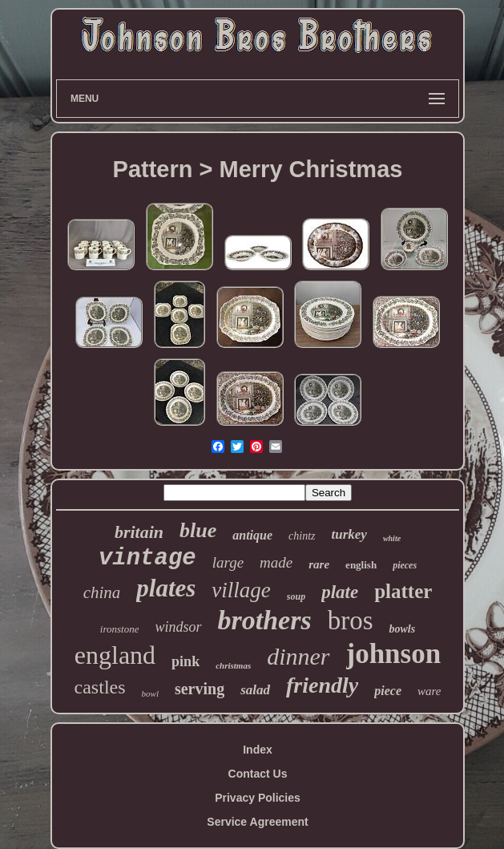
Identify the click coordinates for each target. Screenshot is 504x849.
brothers (265, 620)
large (228, 562)
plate (340, 592)
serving (200, 689)
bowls (402, 629)
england (115, 655)
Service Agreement (257, 822)
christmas (233, 665)
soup (296, 596)
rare (319, 564)
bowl (150, 693)
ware (429, 691)
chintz (302, 536)
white (392, 538)
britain (139, 532)
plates (166, 588)
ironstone (120, 629)
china (102, 592)
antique (252, 535)
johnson (394, 654)
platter (403, 591)
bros (351, 621)
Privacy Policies (258, 798)
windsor (178, 627)
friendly (322, 685)
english (361, 565)
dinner (298, 656)
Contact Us (258, 774)
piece (388, 691)
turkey (349, 534)
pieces (405, 565)
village (241, 590)
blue (198, 530)
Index (258, 750)
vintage (147, 558)
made (276, 562)
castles (100, 687)
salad (255, 690)
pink (185, 661)
